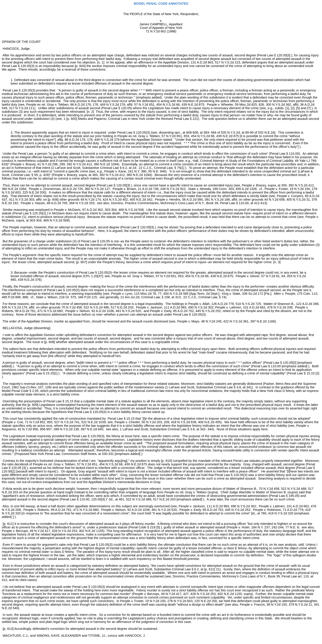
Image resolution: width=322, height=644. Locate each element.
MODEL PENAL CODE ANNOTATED (161, 4)
